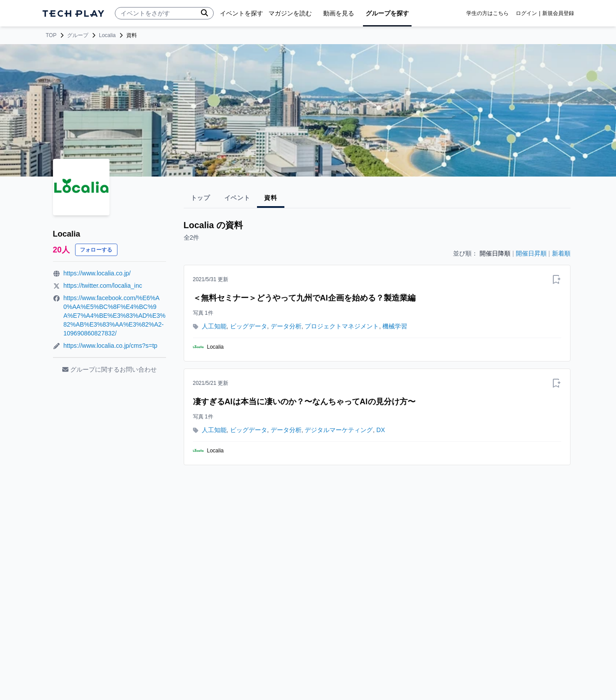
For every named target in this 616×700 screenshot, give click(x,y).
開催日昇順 (531, 253)
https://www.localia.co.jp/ (97, 273)
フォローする (96, 250)
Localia (107, 35)
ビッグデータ (249, 326)
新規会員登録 (558, 13)
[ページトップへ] (73, 13)
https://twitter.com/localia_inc (103, 286)
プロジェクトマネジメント (342, 326)
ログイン (526, 13)
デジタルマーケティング (339, 430)
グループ (78, 35)
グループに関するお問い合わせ (110, 369)
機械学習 (395, 326)
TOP (51, 35)
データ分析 (286, 326)
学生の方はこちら (488, 13)
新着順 (561, 253)
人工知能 (214, 326)
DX (380, 430)
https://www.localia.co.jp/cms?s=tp (111, 346)
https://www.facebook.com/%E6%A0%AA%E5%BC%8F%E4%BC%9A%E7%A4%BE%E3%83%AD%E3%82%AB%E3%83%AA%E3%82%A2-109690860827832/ (115, 316)
